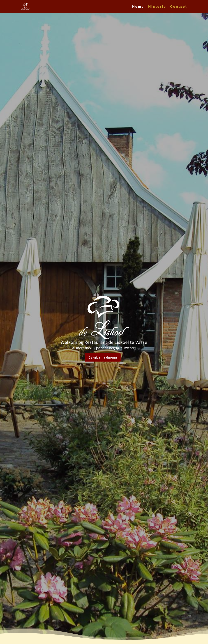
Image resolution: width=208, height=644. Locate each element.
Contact (179, 7)
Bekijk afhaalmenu (103, 357)
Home (138, 7)
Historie (157, 7)
